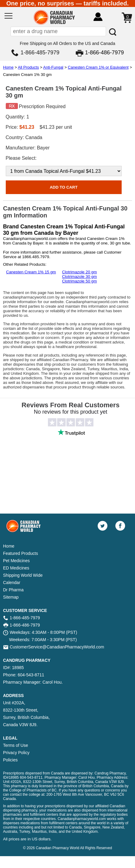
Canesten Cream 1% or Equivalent (98, 67)
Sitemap (11, 597)
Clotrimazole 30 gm (79, 277)
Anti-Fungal (53, 67)
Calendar (12, 583)
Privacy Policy (16, 753)
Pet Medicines (16, 561)
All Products (28, 67)
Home (8, 67)
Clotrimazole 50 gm (79, 281)
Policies (10, 760)
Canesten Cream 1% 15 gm (31, 272)
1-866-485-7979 (40, 53)
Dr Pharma (13, 590)
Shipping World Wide (23, 575)
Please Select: (21, 158)
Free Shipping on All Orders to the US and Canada (67, 43)
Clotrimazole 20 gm (79, 272)
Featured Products (20, 553)
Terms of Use (15, 745)
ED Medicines (16, 568)
